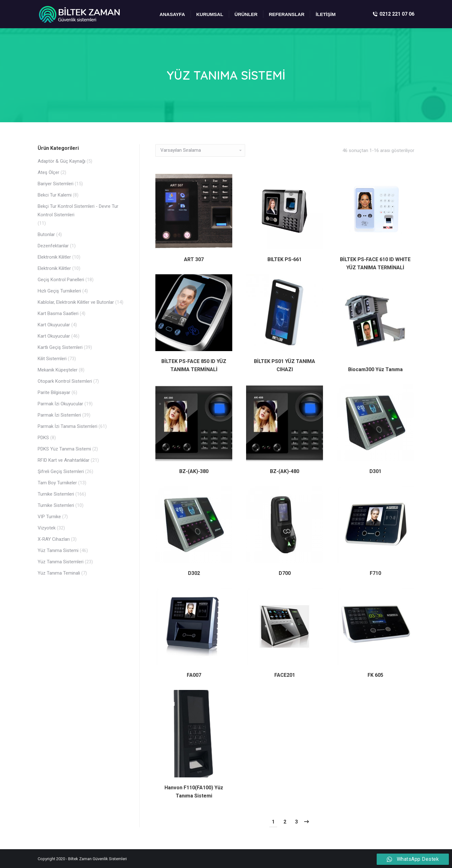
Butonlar (46, 234)
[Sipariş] (200, 150)
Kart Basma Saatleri (58, 313)
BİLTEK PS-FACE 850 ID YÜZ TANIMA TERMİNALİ (194, 365)
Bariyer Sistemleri (56, 184)
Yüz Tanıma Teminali (59, 573)
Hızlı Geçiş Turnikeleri (59, 291)
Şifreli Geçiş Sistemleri (61, 471)
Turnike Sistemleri (56, 494)
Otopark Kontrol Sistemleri (65, 381)
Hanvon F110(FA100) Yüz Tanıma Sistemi (194, 792)
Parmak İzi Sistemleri (59, 415)
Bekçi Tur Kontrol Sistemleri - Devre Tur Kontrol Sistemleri (78, 210)
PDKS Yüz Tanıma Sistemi (64, 449)
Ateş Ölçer (48, 172)
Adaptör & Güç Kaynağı (62, 161)
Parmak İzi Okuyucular (60, 404)
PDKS (43, 438)
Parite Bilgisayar (54, 392)
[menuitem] (172, 14)
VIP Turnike (49, 517)
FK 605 (375, 675)
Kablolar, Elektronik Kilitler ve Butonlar (76, 302)
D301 (375, 471)
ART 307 (194, 259)
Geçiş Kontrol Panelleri (61, 280)
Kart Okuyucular (54, 325)
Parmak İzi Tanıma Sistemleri (67, 426)
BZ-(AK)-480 (285, 471)
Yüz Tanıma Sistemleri (61, 562)
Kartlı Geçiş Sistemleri (60, 347)
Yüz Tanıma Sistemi (58, 550)
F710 (375, 573)
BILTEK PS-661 (285, 259)
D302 (194, 573)
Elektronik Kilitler (54, 257)
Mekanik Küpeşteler (58, 370)
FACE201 (285, 675)
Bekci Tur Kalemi (55, 195)
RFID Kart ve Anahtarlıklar (64, 460)
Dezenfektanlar (53, 246)
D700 (285, 573)
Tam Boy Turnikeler (57, 483)
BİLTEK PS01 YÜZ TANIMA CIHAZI (285, 365)
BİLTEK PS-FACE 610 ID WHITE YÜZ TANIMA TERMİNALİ (375, 263)
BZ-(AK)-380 (194, 471)
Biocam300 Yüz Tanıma (375, 369)
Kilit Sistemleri (52, 359)
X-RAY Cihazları (54, 539)
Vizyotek (47, 528)
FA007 (194, 675)
